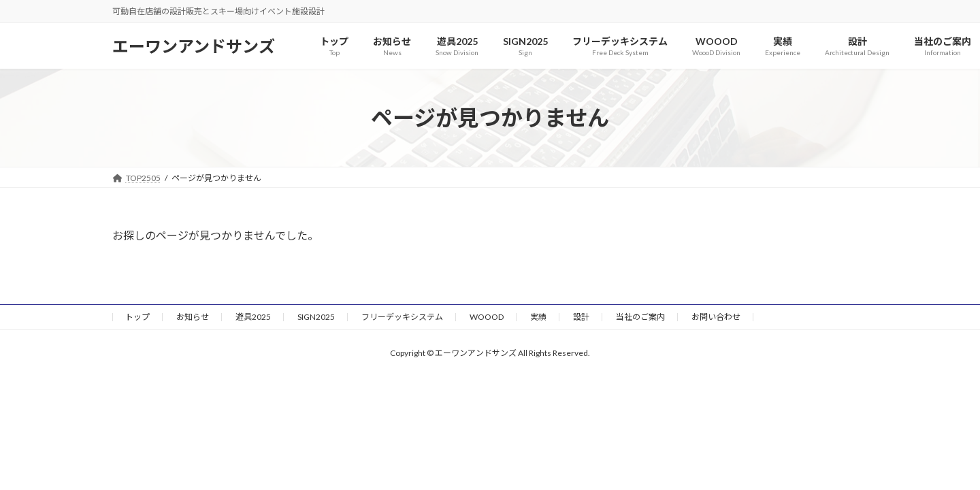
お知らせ (193, 317)
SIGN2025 (316, 317)
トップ (137, 317)
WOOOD (487, 317)
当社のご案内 (640, 317)
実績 (538, 317)
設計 (581, 317)
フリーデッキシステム (402, 317)
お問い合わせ (716, 317)
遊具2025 (253, 317)
